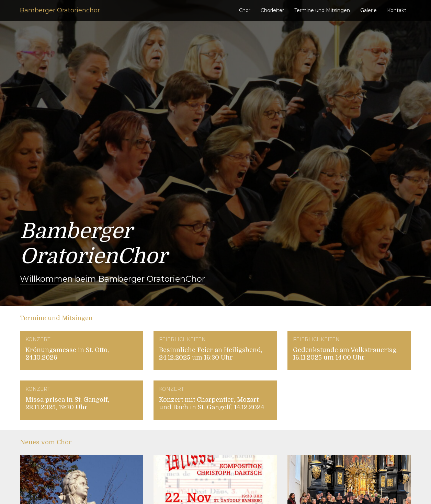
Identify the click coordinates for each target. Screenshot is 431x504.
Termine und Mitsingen (322, 10)
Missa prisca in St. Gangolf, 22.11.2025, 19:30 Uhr (67, 403)
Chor (245, 10)
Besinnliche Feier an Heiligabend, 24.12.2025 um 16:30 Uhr (211, 354)
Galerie (368, 10)
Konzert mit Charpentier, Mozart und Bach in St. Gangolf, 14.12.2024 (212, 403)
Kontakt (397, 10)
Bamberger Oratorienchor (60, 10)
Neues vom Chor (46, 442)
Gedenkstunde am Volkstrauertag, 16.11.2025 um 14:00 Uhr (345, 354)
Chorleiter (272, 10)
